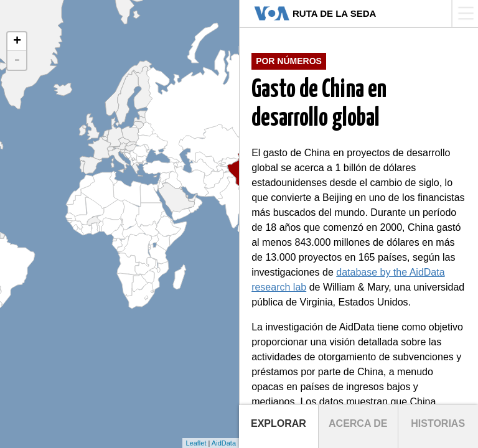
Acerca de (358, 423)
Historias (438, 423)
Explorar (279, 423)
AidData (224, 443)
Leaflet (196, 443)
